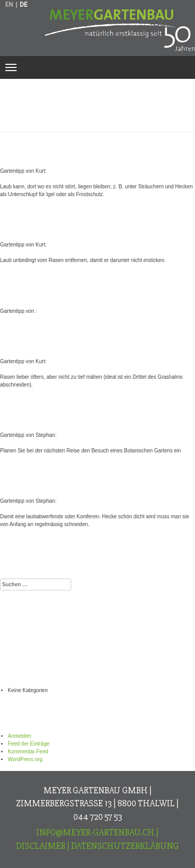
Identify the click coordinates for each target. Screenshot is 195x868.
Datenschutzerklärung (125, 846)
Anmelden (19, 736)
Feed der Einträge (29, 744)
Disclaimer (41, 846)
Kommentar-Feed (28, 752)
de (24, 5)
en (9, 5)
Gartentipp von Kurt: (79, 151)
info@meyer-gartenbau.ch (95, 832)
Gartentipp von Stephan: (93, 415)
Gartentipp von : (61, 291)
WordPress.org (25, 759)
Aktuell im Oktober (72, 555)
